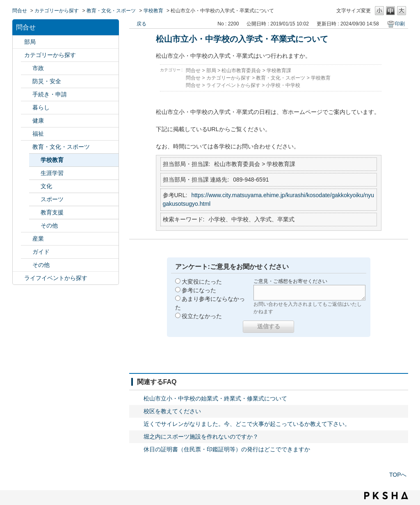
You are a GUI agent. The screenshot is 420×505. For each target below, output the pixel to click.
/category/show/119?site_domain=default (18, 42)
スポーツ (52, 199)
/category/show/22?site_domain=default (27, 94)
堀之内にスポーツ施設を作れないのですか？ (201, 437)
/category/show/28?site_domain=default (27, 252)
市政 (38, 68)
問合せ (20, 11)
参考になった (199, 290)
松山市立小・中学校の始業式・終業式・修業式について (215, 398)
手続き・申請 (50, 94)
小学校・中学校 (283, 85)
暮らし (41, 107)
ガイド (41, 252)
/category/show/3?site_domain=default (27, 68)
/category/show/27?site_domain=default (27, 239)
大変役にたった (202, 282)
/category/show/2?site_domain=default (18, 55)
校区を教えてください (172, 411)
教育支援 (52, 212)
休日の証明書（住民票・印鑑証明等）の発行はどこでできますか (227, 449)
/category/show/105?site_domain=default (18, 278)
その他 (49, 225)
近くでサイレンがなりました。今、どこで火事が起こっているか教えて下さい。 (247, 424)
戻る (142, 24)
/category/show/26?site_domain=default (27, 147)
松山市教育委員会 (241, 71)
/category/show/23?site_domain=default (27, 108)
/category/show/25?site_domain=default (27, 134)
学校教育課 (279, 71)
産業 (38, 239)
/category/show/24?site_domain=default (27, 121)
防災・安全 (47, 81)
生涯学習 (52, 173)
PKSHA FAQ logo (386, 496)
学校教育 (153, 11)
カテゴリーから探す (57, 11)
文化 (46, 186)
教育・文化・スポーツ (111, 11)
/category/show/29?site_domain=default (27, 265)
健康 (38, 121)
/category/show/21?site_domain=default (27, 81)
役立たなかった (202, 316)
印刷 (400, 24)
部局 (30, 42)
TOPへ (398, 475)
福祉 (38, 134)
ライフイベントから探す (56, 278)
